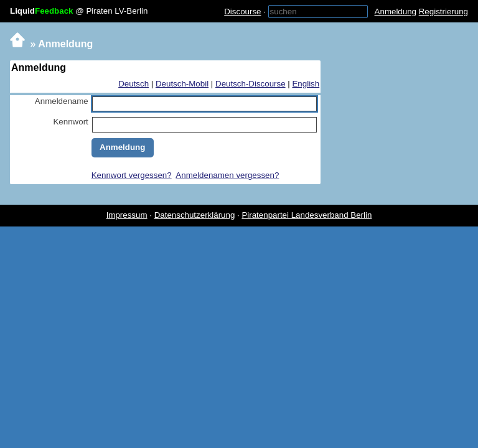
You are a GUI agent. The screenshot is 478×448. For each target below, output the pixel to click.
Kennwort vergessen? (132, 175)
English (306, 84)
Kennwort (70, 122)
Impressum (127, 215)
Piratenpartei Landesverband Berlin (307, 215)
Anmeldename (62, 101)
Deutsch (134, 84)
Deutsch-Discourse (251, 84)
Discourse (242, 12)
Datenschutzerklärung (195, 215)
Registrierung (443, 12)
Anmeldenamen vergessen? (227, 175)
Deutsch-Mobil (182, 84)
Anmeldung (396, 12)
